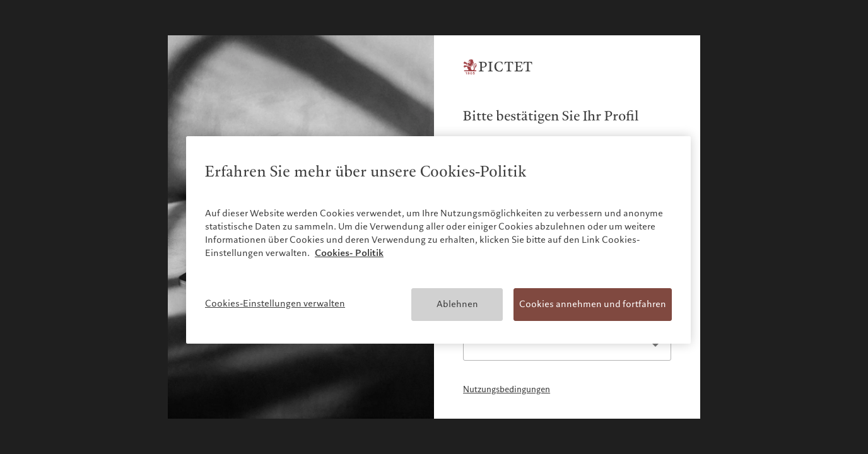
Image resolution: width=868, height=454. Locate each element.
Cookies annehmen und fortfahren (593, 304)
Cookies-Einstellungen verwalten (275, 303)
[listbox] (567, 345)
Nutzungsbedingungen (507, 390)
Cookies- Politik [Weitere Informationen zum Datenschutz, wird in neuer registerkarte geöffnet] (349, 253)
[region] (438, 240)
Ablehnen (457, 304)
